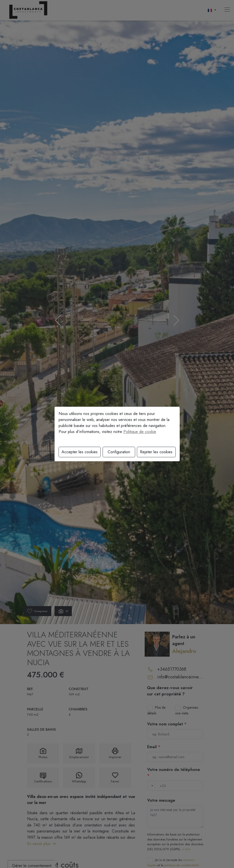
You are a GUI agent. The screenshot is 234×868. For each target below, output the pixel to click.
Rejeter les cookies (156, 452)
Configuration (119, 452)
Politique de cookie (140, 432)
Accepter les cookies (80, 452)
